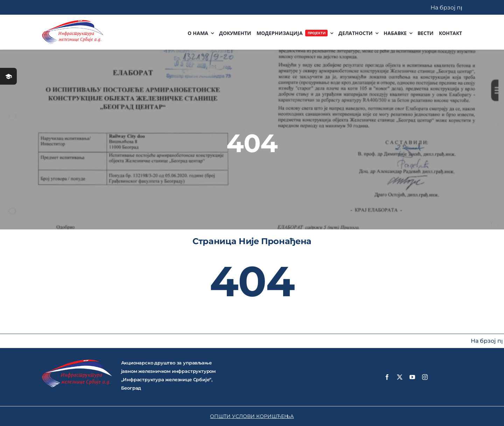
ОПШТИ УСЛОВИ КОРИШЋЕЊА (252, 416)
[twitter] (400, 377)
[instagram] (425, 377)
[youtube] (412, 377)
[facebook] (387, 377)
